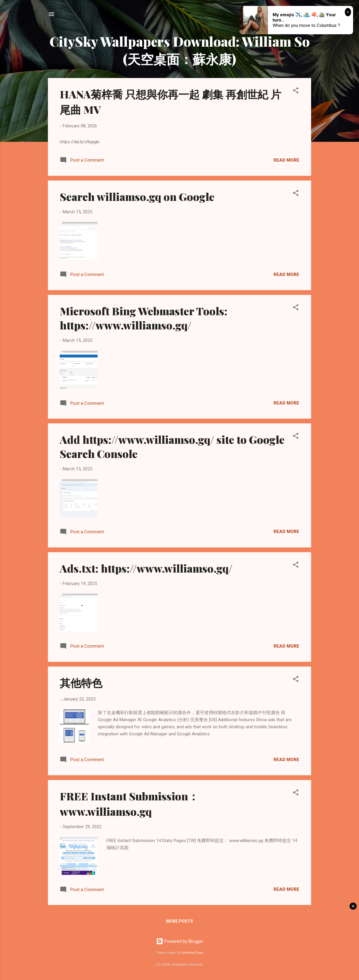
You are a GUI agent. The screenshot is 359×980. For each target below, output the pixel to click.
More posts (180, 921)
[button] (296, 91)
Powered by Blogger (180, 941)
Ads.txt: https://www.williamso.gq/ (146, 568)
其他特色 (81, 682)
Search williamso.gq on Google (137, 196)
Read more (286, 160)
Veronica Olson (193, 953)
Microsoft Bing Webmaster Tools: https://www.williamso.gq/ (144, 318)
